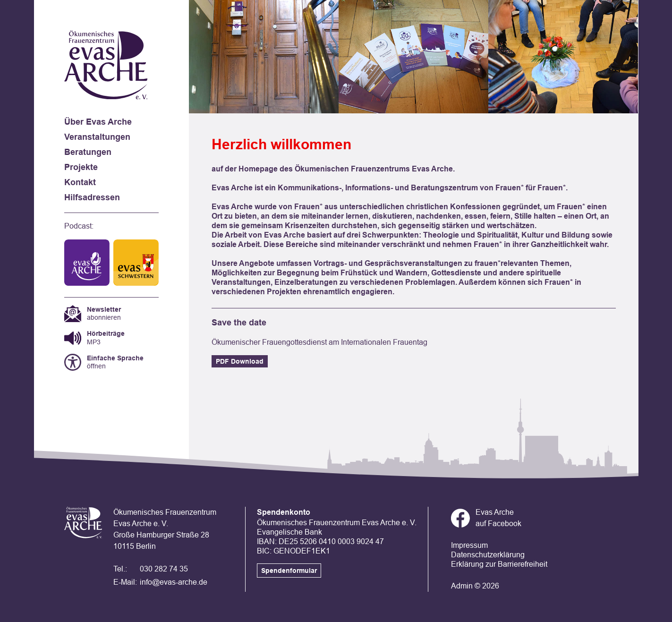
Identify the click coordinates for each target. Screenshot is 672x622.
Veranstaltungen (97, 137)
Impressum (469, 545)
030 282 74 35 (164, 569)
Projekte (81, 167)
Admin (462, 586)
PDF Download (240, 361)
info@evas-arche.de (174, 582)
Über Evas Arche (98, 122)
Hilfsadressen (92, 197)
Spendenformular (289, 571)
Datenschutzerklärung (488, 555)
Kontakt (80, 182)
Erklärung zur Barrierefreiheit (499, 564)
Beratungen (88, 152)
